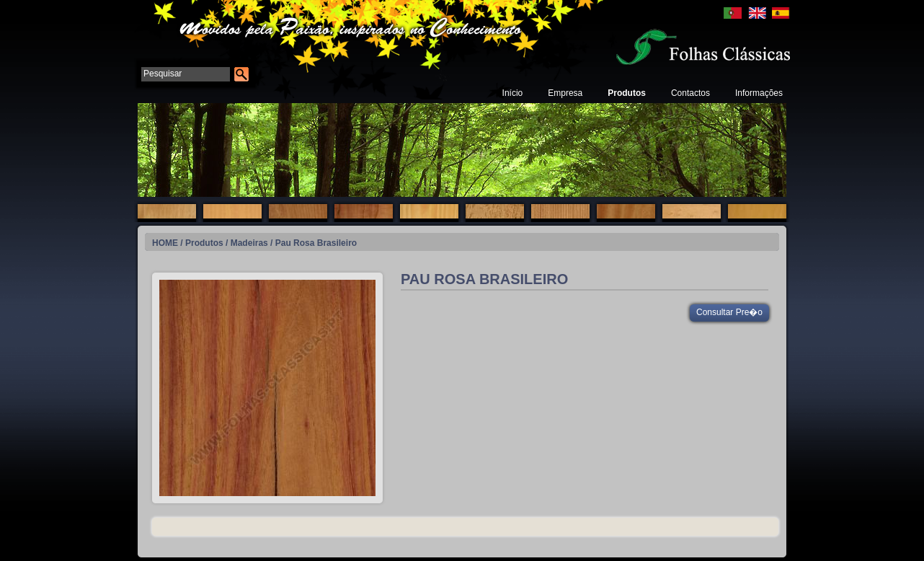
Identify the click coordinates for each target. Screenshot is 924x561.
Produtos (627, 93)
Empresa (565, 93)
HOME (165, 243)
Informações (759, 93)
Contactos (690, 93)
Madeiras (249, 243)
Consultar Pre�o (729, 312)
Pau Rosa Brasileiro (316, 243)
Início (513, 93)
